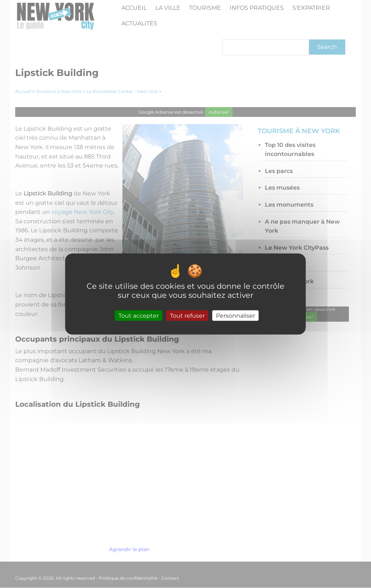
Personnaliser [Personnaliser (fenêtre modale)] (235, 316)
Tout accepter (139, 316)
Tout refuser (187, 316)
